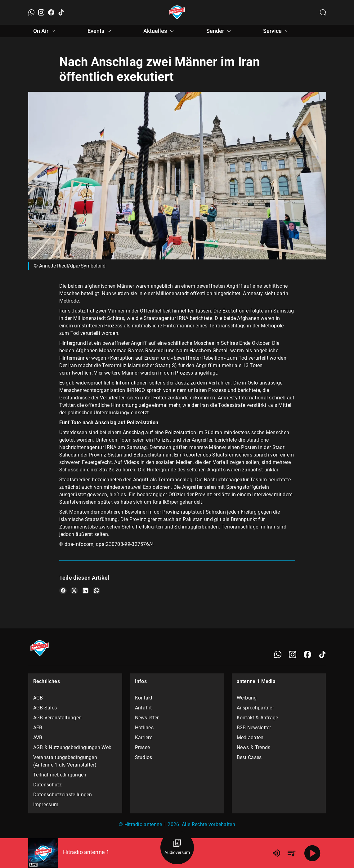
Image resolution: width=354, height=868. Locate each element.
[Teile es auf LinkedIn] (85, 591)
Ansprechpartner (255, 708)
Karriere (144, 738)
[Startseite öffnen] (177, 12)
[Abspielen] (312, 853)
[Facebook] (51, 12)
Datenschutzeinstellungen (63, 795)
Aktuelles (159, 31)
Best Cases (249, 757)
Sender (220, 31)
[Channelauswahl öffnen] (323, 12)
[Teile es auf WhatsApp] (96, 591)
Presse (143, 747)
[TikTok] (61, 12)
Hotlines (144, 728)
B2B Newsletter (254, 728)
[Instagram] (41, 12)
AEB (38, 728)
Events (100, 31)
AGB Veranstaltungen (58, 718)
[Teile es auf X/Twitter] (74, 591)
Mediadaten (250, 738)
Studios (144, 757)
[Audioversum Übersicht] (177, 848)
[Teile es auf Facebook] (63, 591)
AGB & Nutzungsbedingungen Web (72, 747)
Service (277, 31)
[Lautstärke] (276, 853)
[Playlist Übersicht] (291, 853)
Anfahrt (143, 708)
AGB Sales (45, 708)
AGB (38, 698)
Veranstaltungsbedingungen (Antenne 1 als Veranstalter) (65, 761)
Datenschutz (47, 785)
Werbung (247, 698)
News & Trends (254, 747)
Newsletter (147, 718)
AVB (38, 738)
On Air (45, 31)
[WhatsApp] (31, 12)
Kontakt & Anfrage (258, 718)
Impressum (46, 805)
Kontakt (144, 698)
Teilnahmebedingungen (60, 775)
